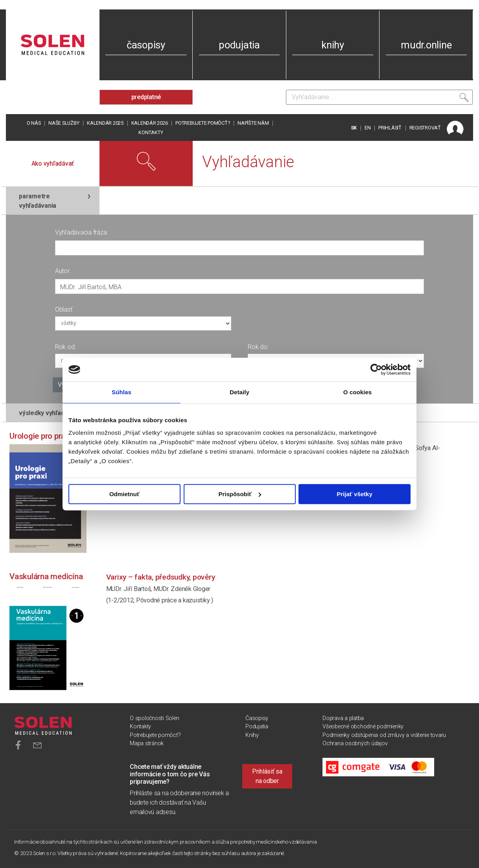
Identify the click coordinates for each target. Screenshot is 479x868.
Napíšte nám (253, 123)
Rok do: (258, 347)
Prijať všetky (355, 494)
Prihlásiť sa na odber (267, 776)
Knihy (252, 735)
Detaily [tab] (239, 392)
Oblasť (64, 309)
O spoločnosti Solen (154, 718)
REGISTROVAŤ (425, 128)
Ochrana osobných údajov (355, 743)
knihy (333, 45)
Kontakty (151, 132)
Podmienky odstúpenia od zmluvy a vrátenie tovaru (384, 735)
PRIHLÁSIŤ (390, 128)
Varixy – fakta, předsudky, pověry (161, 577)
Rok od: (65, 347)
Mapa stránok (147, 743)
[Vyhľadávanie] (379, 97)
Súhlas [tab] (122, 392)
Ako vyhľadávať (53, 163)
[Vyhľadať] (464, 99)
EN (368, 128)
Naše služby (64, 123)
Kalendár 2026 (150, 123)
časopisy (146, 45)
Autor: (63, 271)
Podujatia (257, 727)
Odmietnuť (124, 494)
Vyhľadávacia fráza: (81, 232)
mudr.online (426, 45)
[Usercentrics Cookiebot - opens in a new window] (376, 369)
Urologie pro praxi (40, 436)
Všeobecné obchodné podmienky (363, 727)
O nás (34, 123)
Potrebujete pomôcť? (203, 123)
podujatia (239, 45)
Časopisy (257, 718)
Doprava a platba (343, 718)
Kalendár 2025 (105, 123)
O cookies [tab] (358, 392)
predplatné (146, 97)
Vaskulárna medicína (46, 576)
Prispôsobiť (240, 494)
